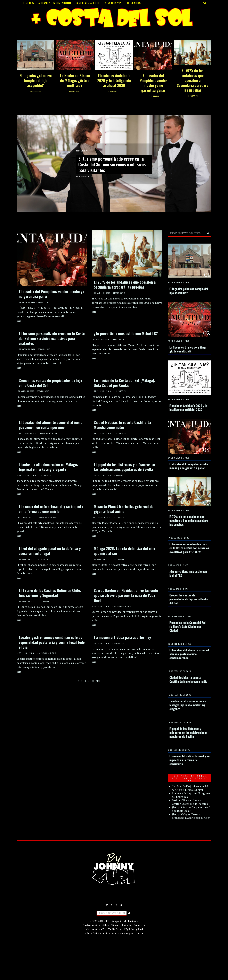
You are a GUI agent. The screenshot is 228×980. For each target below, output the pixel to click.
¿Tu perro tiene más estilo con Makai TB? (126, 333)
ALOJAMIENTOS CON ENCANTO (55, 3)
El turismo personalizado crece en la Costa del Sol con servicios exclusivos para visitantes (112, 164)
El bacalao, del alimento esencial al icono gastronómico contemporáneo (51, 425)
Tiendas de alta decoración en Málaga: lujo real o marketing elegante (48, 467)
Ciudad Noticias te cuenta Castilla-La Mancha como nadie (122, 425)
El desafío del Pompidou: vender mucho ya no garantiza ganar (153, 83)
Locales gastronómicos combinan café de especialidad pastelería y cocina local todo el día (52, 642)
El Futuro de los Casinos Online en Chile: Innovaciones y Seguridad (50, 593)
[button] (208, 233)
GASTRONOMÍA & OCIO (88, 3)
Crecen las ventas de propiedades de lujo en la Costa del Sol (50, 383)
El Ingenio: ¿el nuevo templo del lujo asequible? (36, 80)
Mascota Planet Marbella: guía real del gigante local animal (124, 509)
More (19, 321)
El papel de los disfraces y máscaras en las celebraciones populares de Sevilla (124, 467)
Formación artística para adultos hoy (122, 637)
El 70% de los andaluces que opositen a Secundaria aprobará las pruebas (193, 80)
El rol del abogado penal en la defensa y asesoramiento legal (50, 551)
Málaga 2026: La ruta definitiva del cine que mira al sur (124, 551)
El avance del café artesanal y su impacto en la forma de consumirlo (51, 509)
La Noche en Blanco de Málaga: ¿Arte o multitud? (75, 80)
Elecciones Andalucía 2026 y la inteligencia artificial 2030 (114, 80)
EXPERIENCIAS (133, 3)
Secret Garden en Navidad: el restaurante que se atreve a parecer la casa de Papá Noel (126, 595)
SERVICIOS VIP (113, 3)
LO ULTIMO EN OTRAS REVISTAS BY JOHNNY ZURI (190, 778)
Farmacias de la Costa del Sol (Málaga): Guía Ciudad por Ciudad (125, 383)
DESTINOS (28, 3)
